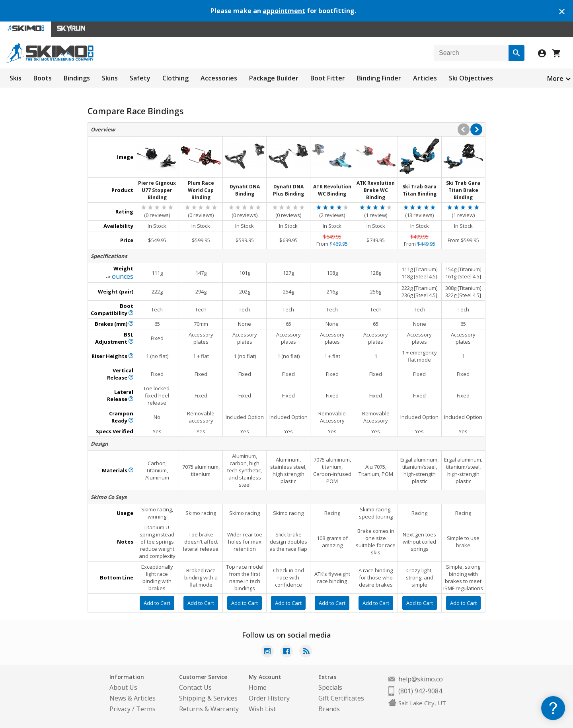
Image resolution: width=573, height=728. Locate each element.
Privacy (120, 709)
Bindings (77, 78)
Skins (110, 78)
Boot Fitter (328, 78)
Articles (425, 78)
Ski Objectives (471, 78)
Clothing (175, 78)
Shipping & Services (208, 698)
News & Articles (133, 698)
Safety (140, 78)
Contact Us (195, 687)
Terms (146, 709)
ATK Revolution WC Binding (332, 190)
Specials (330, 687)
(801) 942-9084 (420, 691)
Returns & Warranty (209, 709)
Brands (329, 709)
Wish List (262, 709)
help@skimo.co (421, 679)
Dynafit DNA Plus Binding (288, 190)
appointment (284, 11)
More (555, 78)
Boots (43, 78)
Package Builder (274, 78)
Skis (16, 78)
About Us (123, 687)
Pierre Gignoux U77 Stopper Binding (157, 190)
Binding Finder (379, 78)
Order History (269, 698)
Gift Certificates (341, 698)
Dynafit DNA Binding (245, 190)
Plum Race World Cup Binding (201, 190)
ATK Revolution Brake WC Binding (376, 190)
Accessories (219, 78)
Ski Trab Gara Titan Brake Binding (463, 190)
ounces (123, 276)
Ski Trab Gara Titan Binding (419, 190)
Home (258, 687)
